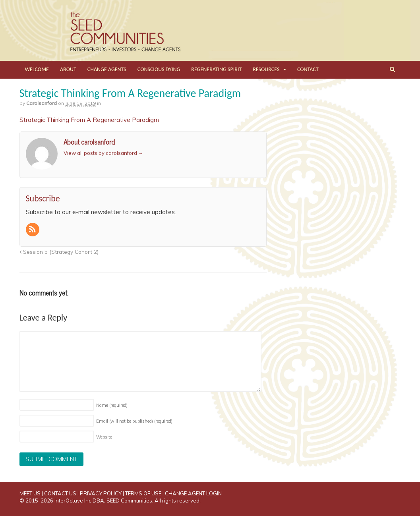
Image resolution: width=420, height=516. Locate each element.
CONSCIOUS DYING (159, 69)
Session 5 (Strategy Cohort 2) (59, 252)
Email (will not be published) (134, 421)
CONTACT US (60, 493)
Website (104, 437)
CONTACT (308, 69)
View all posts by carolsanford (104, 153)
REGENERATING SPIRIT (216, 69)
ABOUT (68, 69)
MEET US (30, 493)
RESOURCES (266, 69)
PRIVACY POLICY (101, 493)
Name (112, 405)
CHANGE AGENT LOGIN (193, 493)
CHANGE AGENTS (107, 69)
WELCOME (37, 69)
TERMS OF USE (143, 493)
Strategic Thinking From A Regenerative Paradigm (89, 120)
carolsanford (42, 103)
